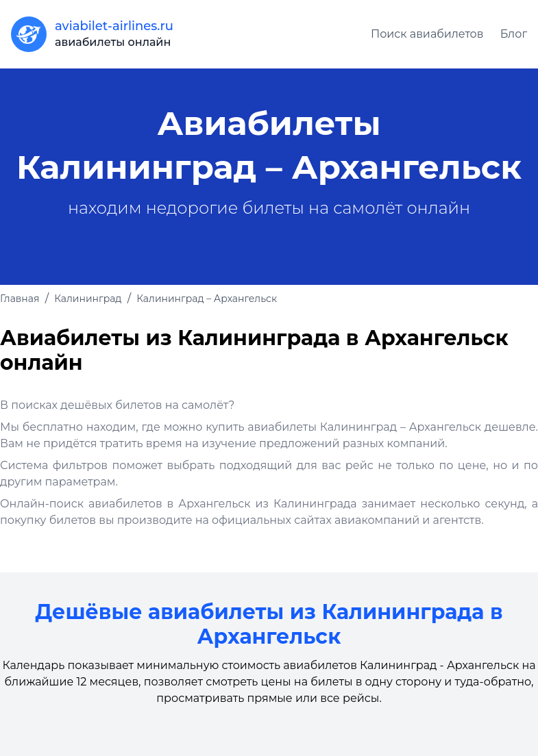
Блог (514, 34)
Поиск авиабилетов (427, 34)
